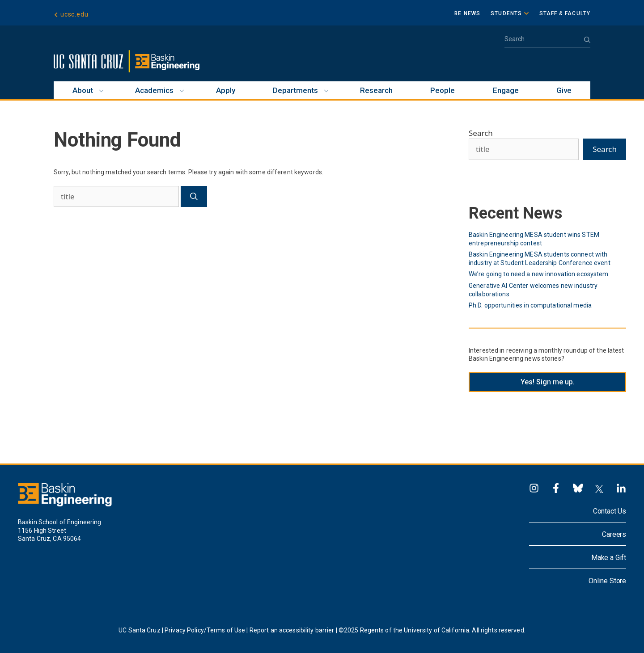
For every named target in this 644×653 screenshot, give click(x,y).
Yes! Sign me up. (548, 382)
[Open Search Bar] (547, 42)
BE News (467, 13)
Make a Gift (609, 558)
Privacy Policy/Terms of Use (205, 630)
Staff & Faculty (565, 13)
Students (506, 13)
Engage (506, 90)
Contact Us (610, 511)
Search (481, 133)
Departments (295, 90)
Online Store (607, 581)
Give (564, 90)
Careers (614, 534)
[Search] (194, 197)
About (83, 90)
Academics (154, 90)
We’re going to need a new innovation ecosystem (539, 274)
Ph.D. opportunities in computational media (530, 305)
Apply (226, 90)
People (443, 90)
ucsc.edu (74, 14)
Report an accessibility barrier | (293, 630)
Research (376, 90)
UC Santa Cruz (140, 630)
